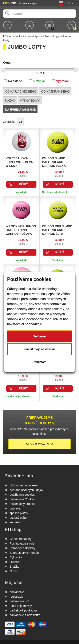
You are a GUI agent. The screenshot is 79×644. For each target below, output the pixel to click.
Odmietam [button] (39, 362)
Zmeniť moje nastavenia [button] (39, 349)
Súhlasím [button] (39, 336)
